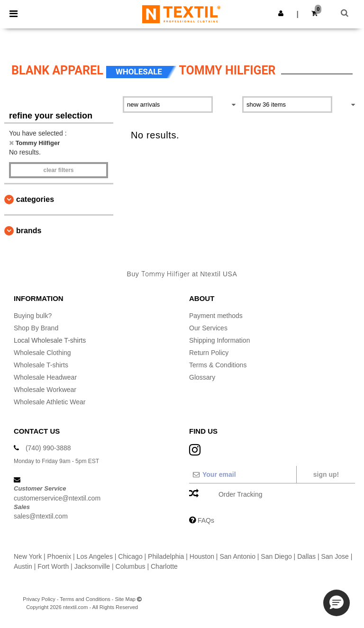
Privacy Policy (39, 599)
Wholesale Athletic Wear (50, 402)
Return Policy (209, 353)
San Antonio (237, 556)
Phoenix (59, 556)
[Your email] (242, 474)
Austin (23, 566)
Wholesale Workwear (45, 390)
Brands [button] (29, 231)
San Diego (276, 556)
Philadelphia (166, 556)
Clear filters (58, 170)
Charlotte (164, 566)
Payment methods (216, 316)
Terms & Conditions (218, 365)
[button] (281, 13)
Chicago (130, 556)
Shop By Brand (36, 328)
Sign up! (326, 474)
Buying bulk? (33, 316)
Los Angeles (95, 556)
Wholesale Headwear (45, 377)
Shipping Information (219, 340)
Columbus (131, 566)
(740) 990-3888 (48, 448)
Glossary (202, 377)
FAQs (206, 520)
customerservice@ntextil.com (57, 498)
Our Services (208, 328)
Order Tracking (241, 494)
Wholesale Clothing (42, 353)
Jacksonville (92, 566)
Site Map (125, 599)
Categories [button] (35, 199)
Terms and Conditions (85, 599)
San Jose (335, 556)
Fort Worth (53, 566)
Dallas (306, 556)
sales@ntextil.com (41, 516)
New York (28, 556)
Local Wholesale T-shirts (50, 340)
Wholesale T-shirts (41, 365)
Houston (202, 556)
